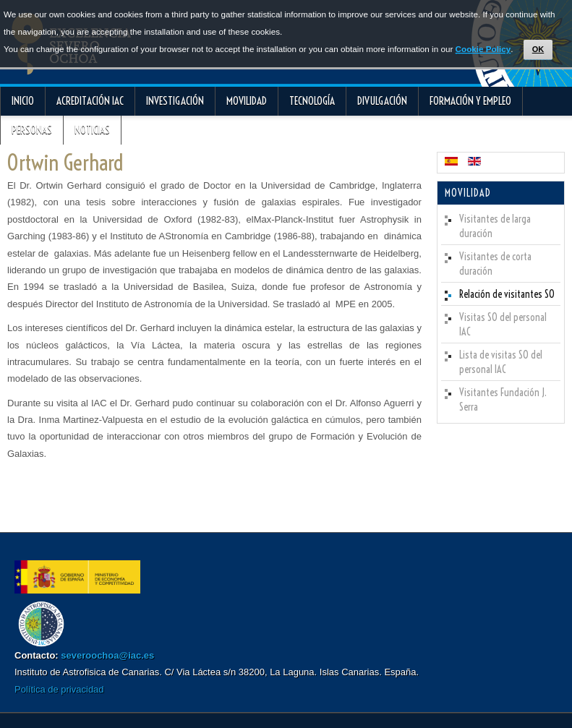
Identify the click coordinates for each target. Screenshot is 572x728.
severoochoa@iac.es (107, 655)
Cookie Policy (483, 49)
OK (538, 49)
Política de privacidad (59, 689)
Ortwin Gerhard (65, 163)
